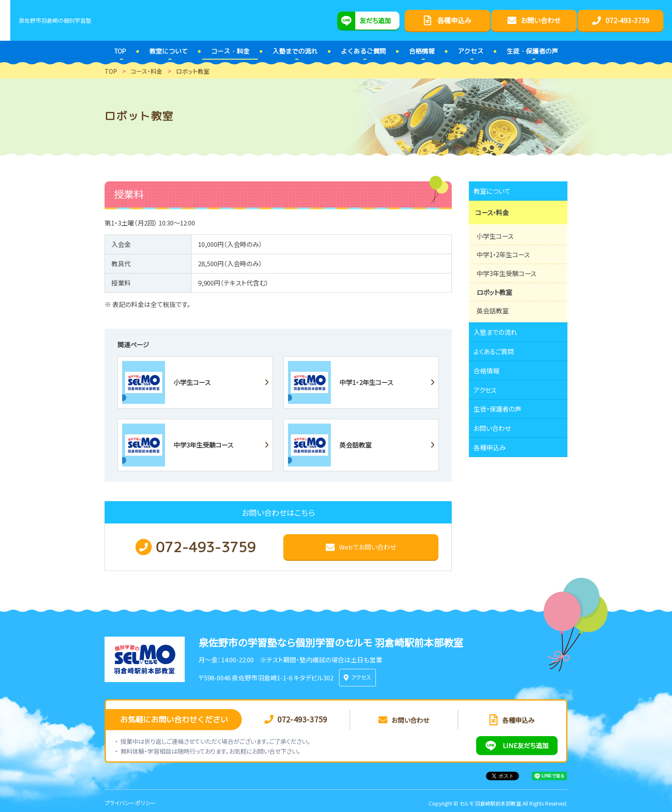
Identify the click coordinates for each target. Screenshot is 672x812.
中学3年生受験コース (508, 286)
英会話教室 (494, 324)
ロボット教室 (495, 305)
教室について (496, 193)
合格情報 (490, 395)
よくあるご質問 (498, 372)
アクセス (489, 419)
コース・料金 (495, 220)
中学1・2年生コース (505, 266)
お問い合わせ (496, 466)
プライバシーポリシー (130, 798)
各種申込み (494, 490)
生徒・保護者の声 (502, 442)
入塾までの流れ (500, 348)
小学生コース (496, 247)
